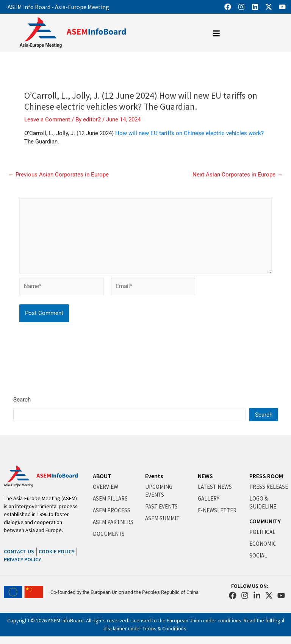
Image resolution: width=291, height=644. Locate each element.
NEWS (205, 476)
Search (22, 400)
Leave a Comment (47, 120)
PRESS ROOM (266, 476)
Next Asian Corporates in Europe (238, 175)
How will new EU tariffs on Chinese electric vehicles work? (189, 133)
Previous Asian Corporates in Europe (59, 175)
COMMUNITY (265, 521)
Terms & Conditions (164, 628)
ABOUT (102, 476)
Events (154, 476)
